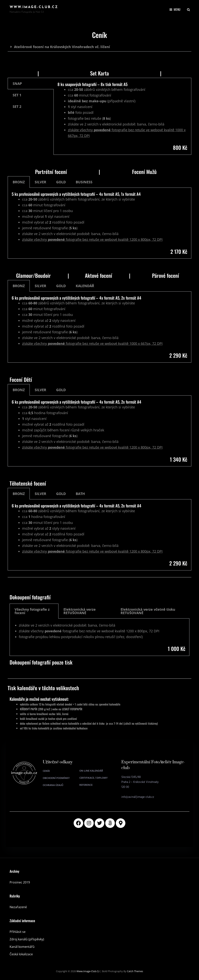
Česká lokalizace (21, 954)
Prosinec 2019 (20, 882)
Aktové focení (99, 275)
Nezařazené (18, 907)
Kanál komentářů (22, 947)
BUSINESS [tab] (84, 182)
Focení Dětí (21, 379)
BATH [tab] (80, 494)
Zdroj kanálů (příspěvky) (27, 939)
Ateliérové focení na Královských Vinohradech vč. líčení (62, 47)
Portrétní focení (51, 172)
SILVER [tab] (40, 182)
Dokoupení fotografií (30, 597)
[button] (99, 47)
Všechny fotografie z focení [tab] (32, 611)
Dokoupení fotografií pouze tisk (41, 662)
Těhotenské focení (28, 483)
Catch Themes (135, 971)
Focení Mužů (144, 172)
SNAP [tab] (17, 84)
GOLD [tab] (61, 182)
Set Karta (99, 73)
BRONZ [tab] (19, 182)
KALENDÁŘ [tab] (85, 286)
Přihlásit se (18, 932)
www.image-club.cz (34, 7)
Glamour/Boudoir (33, 275)
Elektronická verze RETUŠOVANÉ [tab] (80, 611)
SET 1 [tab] (17, 95)
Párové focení (166, 275)
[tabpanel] (123, 116)
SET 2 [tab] (17, 107)
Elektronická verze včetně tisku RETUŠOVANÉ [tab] (148, 611)
